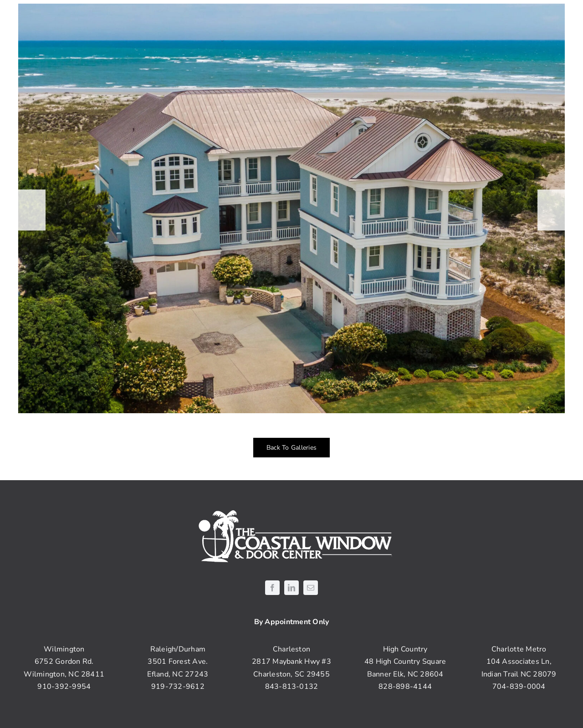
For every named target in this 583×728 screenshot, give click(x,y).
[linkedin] (291, 588)
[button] (32, 210)
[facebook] (272, 588)
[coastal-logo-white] (292, 511)
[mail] (311, 588)
